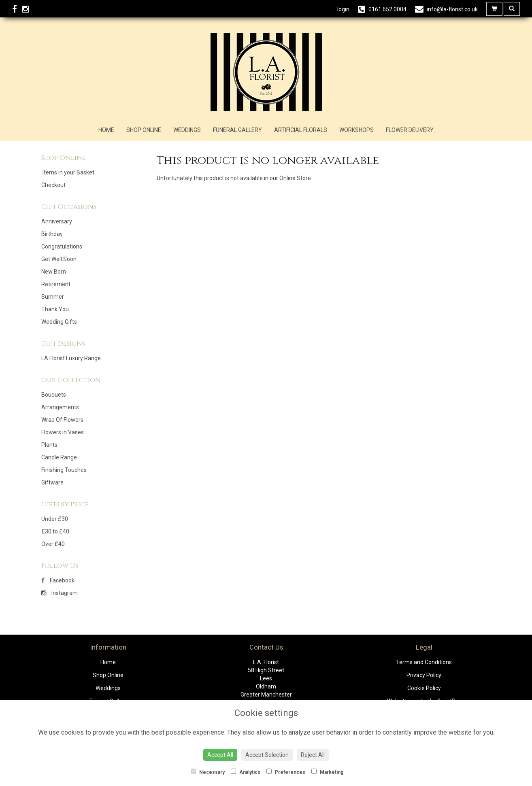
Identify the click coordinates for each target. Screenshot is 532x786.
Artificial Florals (301, 130)
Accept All (220, 755)
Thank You (55, 309)
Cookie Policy (424, 688)
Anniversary (57, 221)
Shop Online (144, 130)
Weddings (187, 130)
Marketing (327, 772)
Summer (53, 297)
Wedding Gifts (59, 322)
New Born (54, 272)
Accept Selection (267, 755)
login (343, 9)
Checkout (53, 185)
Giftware (52, 482)
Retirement (56, 284)
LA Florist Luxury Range (71, 358)
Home (106, 130)
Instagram (60, 593)
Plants (49, 445)
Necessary (208, 772)
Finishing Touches (64, 470)
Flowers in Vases (63, 432)
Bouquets (54, 395)
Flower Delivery (410, 130)
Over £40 (53, 544)
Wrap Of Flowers (62, 420)
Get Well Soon (59, 259)
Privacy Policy (424, 675)
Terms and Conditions (424, 662)
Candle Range (59, 457)
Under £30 (55, 519)
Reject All (313, 755)
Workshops (356, 130)
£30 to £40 (55, 531)
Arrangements (60, 407)
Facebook (58, 580)
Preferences (286, 772)
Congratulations (62, 246)
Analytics (246, 772)
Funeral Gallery (237, 130)
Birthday (52, 234)
